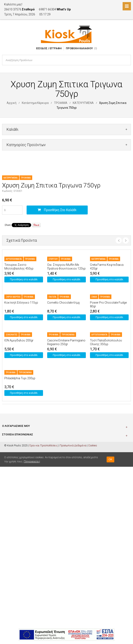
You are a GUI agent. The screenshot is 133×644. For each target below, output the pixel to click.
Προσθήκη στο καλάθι (60, 210)
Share (8, 225)
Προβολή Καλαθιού (79, 48)
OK (110, 459)
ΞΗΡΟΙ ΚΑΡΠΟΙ (13, 297)
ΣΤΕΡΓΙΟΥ (53, 259)
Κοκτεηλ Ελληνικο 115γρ (21, 303)
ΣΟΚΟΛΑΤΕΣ (12, 335)
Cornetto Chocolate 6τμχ (63, 303)
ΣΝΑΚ (94, 297)
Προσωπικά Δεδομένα (73, 445)
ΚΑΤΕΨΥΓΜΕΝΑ (83, 103)
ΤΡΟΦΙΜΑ (61, 103)
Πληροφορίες (32, 461)
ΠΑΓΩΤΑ (52, 297)
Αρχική (12, 103)
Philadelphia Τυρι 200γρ (20, 378)
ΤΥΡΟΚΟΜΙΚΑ (68, 335)
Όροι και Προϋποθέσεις (44, 445)
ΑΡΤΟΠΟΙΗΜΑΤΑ (14, 259)
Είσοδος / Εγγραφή (49, 48)
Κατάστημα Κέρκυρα (35, 103)
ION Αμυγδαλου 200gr (19, 340)
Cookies (93, 445)
